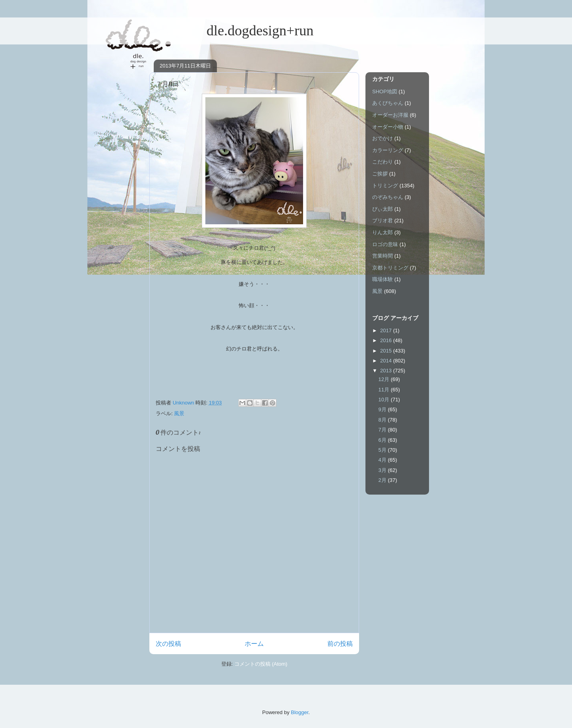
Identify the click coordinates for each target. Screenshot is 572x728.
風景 (179, 413)
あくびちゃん (388, 103)
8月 (383, 420)
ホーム (254, 644)
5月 (383, 450)
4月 (383, 460)
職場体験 (383, 279)
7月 (383, 430)
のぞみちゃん (388, 197)
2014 (387, 361)
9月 (383, 409)
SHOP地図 (385, 91)
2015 (387, 351)
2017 (387, 330)
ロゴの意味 (385, 244)
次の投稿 (168, 644)
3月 (383, 470)
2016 (387, 340)
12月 (385, 379)
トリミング (385, 186)
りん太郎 (383, 232)
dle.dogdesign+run (231, 31)
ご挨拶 (380, 174)
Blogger (300, 712)
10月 (385, 400)
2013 (387, 371)
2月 (383, 480)
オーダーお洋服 (390, 115)
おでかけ (383, 138)
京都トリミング (390, 268)
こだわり (383, 162)
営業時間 (383, 256)
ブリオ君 (383, 221)
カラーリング (388, 150)
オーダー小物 (388, 127)
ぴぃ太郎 (383, 209)
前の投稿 (340, 644)
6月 (383, 440)
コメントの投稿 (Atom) (261, 664)
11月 (385, 390)
